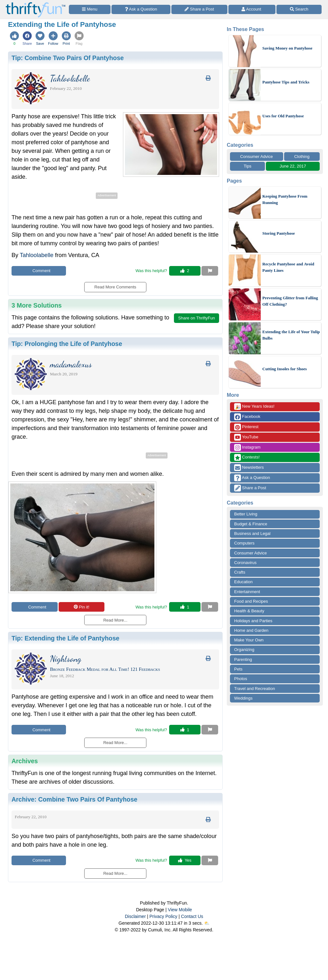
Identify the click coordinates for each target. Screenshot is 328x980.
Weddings (243, 698)
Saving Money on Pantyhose (287, 48)
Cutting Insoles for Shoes (285, 369)
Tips (248, 166)
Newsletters (249, 468)
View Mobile (180, 910)
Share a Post (250, 488)
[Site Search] (299, 9)
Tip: (68, 58)
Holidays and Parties (253, 621)
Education (243, 582)
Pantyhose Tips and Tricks (286, 82)
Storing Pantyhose (279, 233)
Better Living (246, 514)
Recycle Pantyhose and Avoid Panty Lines (288, 267)
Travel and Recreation (254, 689)
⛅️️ (207, 923)
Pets (238, 669)
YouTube (246, 437)
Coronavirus (245, 563)
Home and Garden (251, 630)
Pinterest (246, 427)
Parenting (243, 659)
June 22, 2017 (293, 166)
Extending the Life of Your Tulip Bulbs (291, 335)
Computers (244, 543)
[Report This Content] (210, 271)
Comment (39, 271)
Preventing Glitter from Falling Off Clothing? (290, 301)
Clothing (302, 157)
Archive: (74, 799)
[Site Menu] (90, 9)
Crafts (240, 572)
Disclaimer (135, 916)
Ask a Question (252, 478)
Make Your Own (249, 640)
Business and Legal (252, 533)
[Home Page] (36, 4)
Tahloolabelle (37, 255)
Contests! (247, 457)
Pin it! (82, 607)
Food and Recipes (251, 601)
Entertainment (247, 592)
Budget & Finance (251, 524)
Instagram (247, 447)
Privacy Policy (163, 916)
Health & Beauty (249, 611)
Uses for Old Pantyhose (283, 116)
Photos (241, 679)
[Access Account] (252, 9)
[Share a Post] (199, 9)
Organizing (244, 650)
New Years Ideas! (254, 407)
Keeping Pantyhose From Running (285, 199)
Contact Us (192, 916)
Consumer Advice (257, 157)
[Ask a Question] (141, 9)
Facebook (247, 417)
